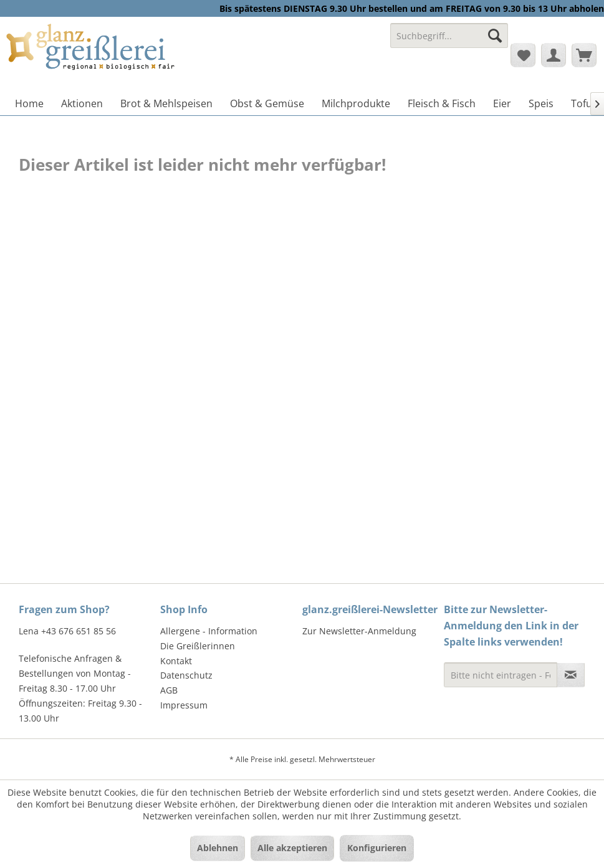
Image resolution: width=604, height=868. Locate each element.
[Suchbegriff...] (449, 36)
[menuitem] (449, 41)
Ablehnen (218, 848)
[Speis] (541, 103)
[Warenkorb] (584, 55)
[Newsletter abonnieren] (571, 675)
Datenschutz (186, 675)
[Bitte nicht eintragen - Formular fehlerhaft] (501, 675)
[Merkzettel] (523, 55)
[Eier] (502, 103)
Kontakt (176, 661)
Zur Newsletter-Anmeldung (359, 631)
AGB (169, 690)
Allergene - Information (209, 631)
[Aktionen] (82, 103)
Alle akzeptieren (292, 848)
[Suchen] (495, 36)
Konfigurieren (377, 848)
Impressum (184, 705)
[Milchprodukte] (356, 103)
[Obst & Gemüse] (267, 103)
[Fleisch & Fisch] (442, 103)
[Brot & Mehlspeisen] (166, 103)
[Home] (29, 103)
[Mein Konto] (554, 55)
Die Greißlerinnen (198, 646)
